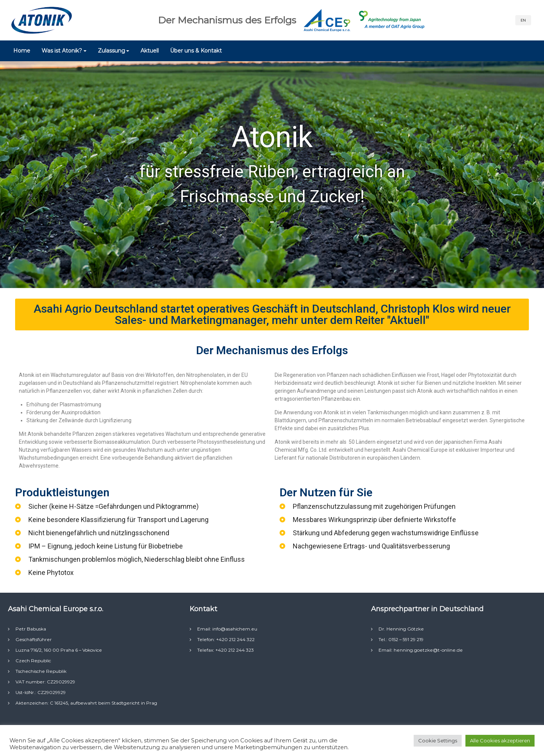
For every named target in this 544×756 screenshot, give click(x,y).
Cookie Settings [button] (438, 741)
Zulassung (111, 51)
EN (523, 20)
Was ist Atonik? (62, 51)
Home (22, 51)
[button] (258, 281)
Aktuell (150, 51)
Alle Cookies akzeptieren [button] (500, 741)
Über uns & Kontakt (196, 51)
